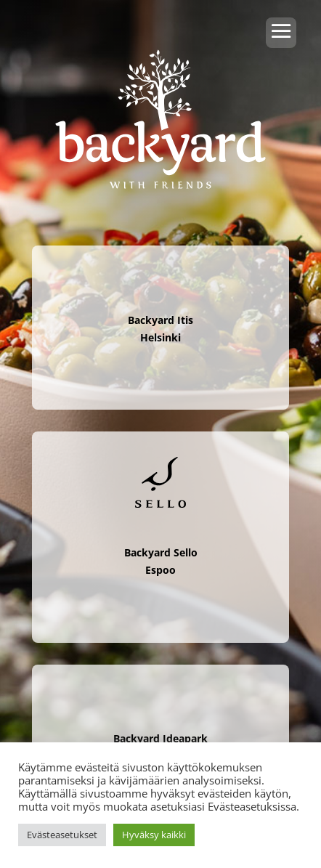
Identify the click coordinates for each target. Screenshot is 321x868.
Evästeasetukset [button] (62, 835)
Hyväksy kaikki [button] (154, 835)
